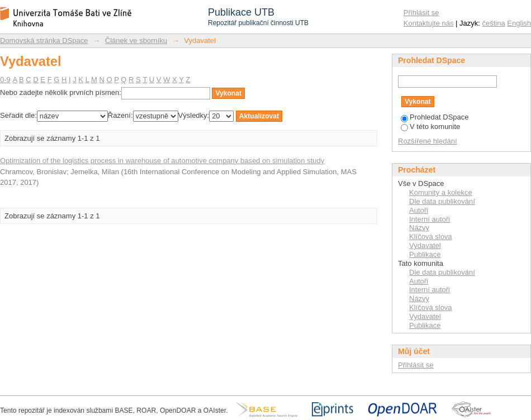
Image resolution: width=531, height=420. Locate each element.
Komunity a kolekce (441, 192)
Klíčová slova (431, 237)
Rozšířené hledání (428, 141)
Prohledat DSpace (435, 117)
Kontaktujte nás (429, 23)
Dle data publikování (442, 201)
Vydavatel (425, 245)
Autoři (419, 210)
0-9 (5, 80)
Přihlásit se (421, 13)
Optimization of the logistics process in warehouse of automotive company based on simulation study (162, 161)
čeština (494, 23)
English (519, 23)
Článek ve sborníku (136, 40)
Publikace (425, 254)
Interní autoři (430, 219)
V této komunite (430, 127)
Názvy (419, 228)
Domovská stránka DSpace (44, 40)
